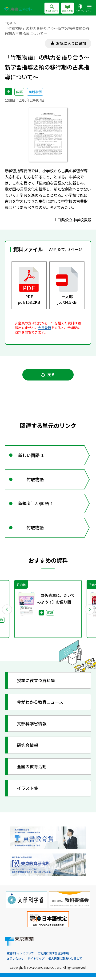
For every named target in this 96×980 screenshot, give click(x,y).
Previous (7, 612)
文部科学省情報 (32, 726)
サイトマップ (36, 962)
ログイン (80, 8)
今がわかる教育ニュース (40, 705)
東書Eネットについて (20, 957)
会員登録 (44, 328)
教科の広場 (67, 8)
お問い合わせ (15, 962)
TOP (8, 23)
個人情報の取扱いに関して (65, 962)
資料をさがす (52, 8)
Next (89, 612)
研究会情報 (28, 748)
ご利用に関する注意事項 (53, 957)
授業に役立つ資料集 (36, 684)
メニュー (89, 8)
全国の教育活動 (32, 770)
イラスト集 (28, 791)
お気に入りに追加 (70, 43)
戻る (48, 375)
